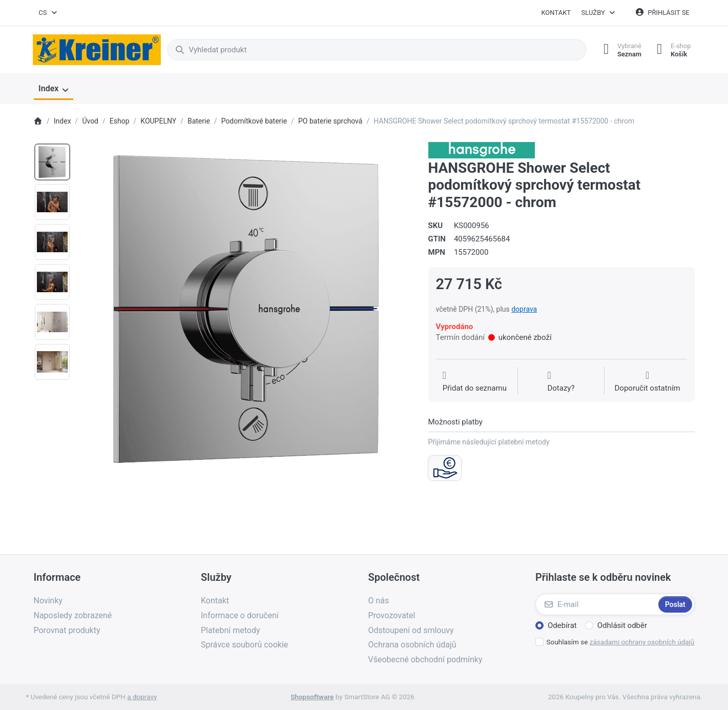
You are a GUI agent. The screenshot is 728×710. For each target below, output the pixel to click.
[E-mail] (596, 604)
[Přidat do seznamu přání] (475, 382)
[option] (52, 162)
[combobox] (49, 13)
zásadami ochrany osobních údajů (642, 642)
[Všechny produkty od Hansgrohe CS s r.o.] (482, 150)
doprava (524, 309)
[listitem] (246, 309)
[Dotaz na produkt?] (561, 382)
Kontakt (556, 13)
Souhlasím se (621, 642)
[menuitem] (54, 89)
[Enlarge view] (246, 309)
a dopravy (142, 697)
